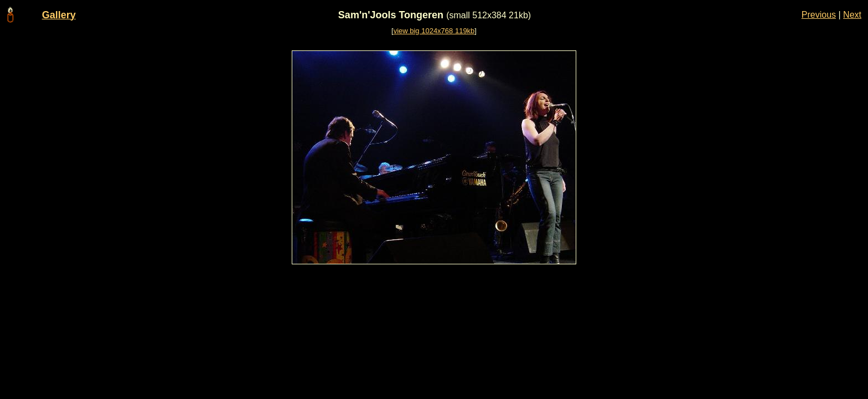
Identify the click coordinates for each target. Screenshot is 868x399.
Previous (819, 15)
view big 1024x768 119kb (434, 31)
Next (852, 15)
